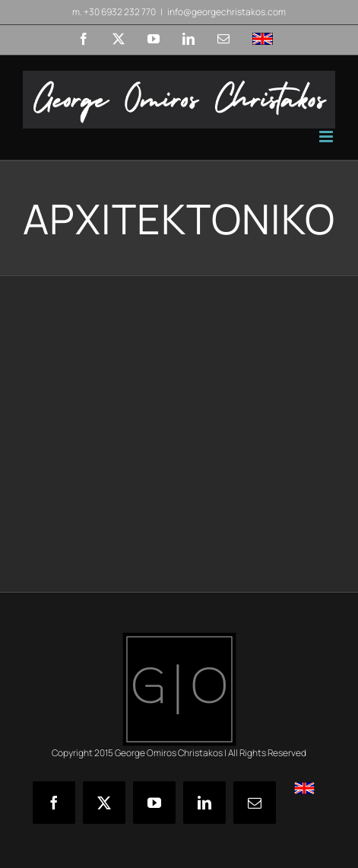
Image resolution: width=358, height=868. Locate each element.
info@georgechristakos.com (227, 12)
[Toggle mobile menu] (327, 137)
